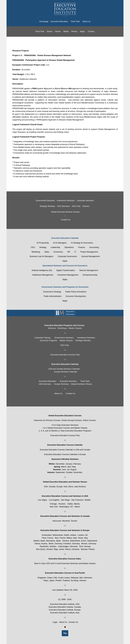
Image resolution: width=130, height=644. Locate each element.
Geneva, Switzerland (71, 541)
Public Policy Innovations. (76, 292)
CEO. (33, 247)
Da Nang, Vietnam (79, 580)
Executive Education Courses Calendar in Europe (65, 454)
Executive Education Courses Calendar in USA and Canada (65, 450)
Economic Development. (76, 296)
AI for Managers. (60, 243)
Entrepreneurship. (90, 275)
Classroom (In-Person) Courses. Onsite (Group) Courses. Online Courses (65, 420)
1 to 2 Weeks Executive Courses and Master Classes (65, 428)
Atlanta (77, 504)
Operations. (69, 247)
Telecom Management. (89, 270)
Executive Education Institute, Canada (65, 607)
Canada (52, 487)
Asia (65, 487)
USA (46, 487)
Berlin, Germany (56, 544)
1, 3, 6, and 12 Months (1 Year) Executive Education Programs (65, 431)
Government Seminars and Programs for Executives (65, 287)
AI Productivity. (43, 243)
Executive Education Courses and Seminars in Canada (65, 516)
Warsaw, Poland (88, 549)
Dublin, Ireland (70, 535)
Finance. (82, 247)
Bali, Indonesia (86, 578)
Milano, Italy (72, 538)
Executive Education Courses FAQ (65, 435)
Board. (50, 31)
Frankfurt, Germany (72, 544)
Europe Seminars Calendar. (66, 372)
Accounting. (94, 247)
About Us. (87, 21)
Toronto (74, 521)
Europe (60, 487)
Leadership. (56, 247)
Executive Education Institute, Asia (65, 613)
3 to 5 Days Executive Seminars (65, 425)
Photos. (75, 31)
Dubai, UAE (52, 578)
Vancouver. (57, 521)
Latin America (80, 487)
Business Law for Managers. (42, 256)
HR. (69, 252)
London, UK (83, 535)
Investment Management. (68, 275)
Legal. (55, 622)
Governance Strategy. (52, 292)
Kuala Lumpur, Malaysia (68, 578)
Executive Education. (60, 21)
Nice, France (60, 538)
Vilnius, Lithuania (72, 549)
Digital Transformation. (66, 270)
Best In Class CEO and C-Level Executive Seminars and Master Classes (65, 563)
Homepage (44, 21)
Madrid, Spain (39, 541)
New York (54, 507)
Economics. (58, 252)
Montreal (66, 521)
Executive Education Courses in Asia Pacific (65, 573)
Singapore (42, 578)
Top (65, 633)
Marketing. (36, 252)
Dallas (70, 504)
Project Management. (89, 252)
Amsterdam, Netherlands (52, 535)
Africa (71, 487)
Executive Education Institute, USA (65, 604)
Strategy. (43, 247)
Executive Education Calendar (65, 238)
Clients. (58, 31)
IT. (75, 252)
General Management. (91, 256)
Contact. (91, 31)
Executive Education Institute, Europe (65, 610)
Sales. (47, 252)
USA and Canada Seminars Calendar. (64, 369)
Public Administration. (53, 296)
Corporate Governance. (68, 256)
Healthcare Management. (43, 275)
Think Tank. (75, 21)
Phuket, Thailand (63, 580)
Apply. (83, 31)
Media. (66, 31)
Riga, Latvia (59, 549)
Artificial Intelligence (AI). (42, 270)
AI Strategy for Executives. (82, 243)
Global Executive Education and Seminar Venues (65, 482)
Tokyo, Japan (49, 580)
